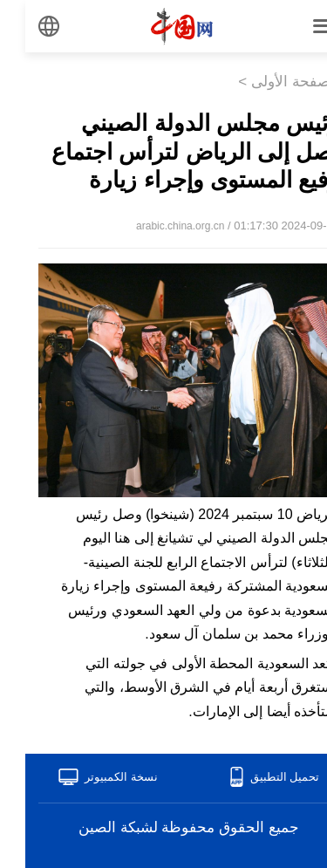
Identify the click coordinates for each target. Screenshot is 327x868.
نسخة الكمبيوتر (96, 777)
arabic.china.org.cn (155, 226)
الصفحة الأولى (270, 82)
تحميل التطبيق (260, 777)
